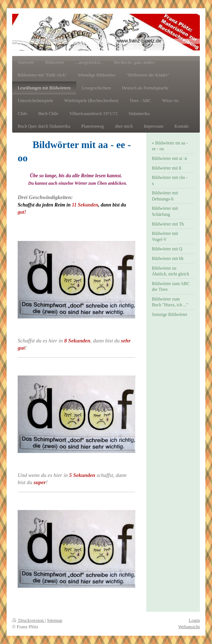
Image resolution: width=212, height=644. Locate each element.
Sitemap (55, 620)
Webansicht (189, 627)
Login (194, 620)
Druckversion (28, 620)
